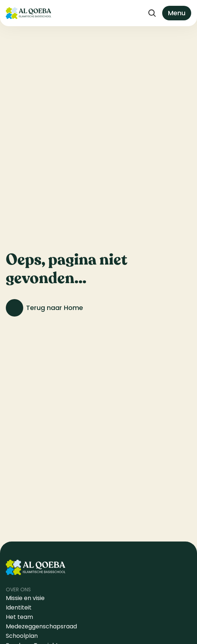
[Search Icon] (152, 13)
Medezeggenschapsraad (41, 626)
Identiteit (19, 607)
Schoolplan (22, 636)
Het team (19, 617)
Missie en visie (26, 598)
